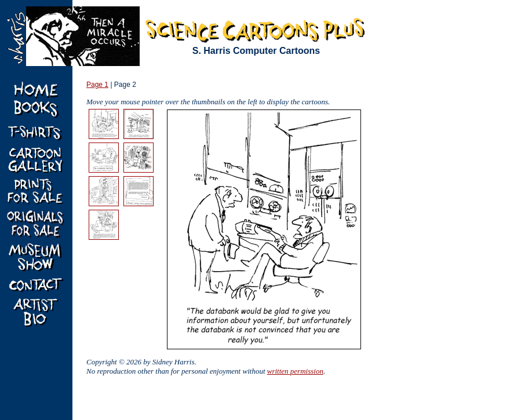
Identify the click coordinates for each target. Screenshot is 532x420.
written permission (295, 371)
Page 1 (97, 85)
